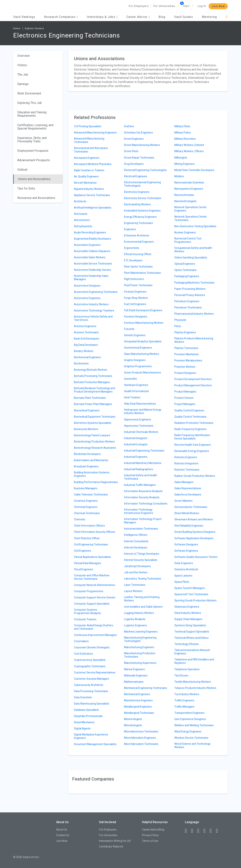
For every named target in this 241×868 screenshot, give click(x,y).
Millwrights (181, 158)
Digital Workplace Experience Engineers (91, 736)
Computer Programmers (89, 591)
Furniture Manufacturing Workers (144, 323)
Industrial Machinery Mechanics (143, 463)
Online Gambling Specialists (191, 258)
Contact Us (63, 835)
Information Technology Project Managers (143, 521)
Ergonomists (132, 248)
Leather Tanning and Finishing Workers (142, 599)
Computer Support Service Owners (95, 597)
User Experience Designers (190, 719)
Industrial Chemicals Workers (141, 432)
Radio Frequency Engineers (190, 429)
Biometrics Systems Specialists (93, 423)
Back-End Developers (87, 339)
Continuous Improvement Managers (95, 635)
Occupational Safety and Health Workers (193, 250)
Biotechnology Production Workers (94, 442)
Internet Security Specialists (141, 560)
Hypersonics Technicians (139, 426)
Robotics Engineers (186, 457)
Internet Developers (136, 547)
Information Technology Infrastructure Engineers (139, 511)
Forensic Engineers (135, 292)
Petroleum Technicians (188, 307)
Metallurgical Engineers (138, 707)
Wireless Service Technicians (191, 738)
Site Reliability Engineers (189, 526)
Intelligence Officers (136, 535)
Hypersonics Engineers (138, 419)
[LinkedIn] (194, 831)
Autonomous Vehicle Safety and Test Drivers (93, 318)
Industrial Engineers (136, 457)
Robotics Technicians (187, 470)
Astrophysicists (83, 226)
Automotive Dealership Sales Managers (91, 278)
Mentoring (209, 17)
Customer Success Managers (92, 679)
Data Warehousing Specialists (92, 704)
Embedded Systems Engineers (142, 211)
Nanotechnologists (185, 201)
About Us (62, 830)
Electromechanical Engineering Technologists (142, 184)
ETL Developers (133, 260)
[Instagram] (206, 831)
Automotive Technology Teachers (94, 311)
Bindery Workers (84, 351)
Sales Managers (184, 482)
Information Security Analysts (142, 497)
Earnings (23, 84)
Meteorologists (133, 719)
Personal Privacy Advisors (190, 295)
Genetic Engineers (135, 335)
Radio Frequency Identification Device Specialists (192, 437)
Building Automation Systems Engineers (92, 474)
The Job (23, 75)
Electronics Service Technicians (143, 198)
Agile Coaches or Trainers (89, 170)
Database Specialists (86, 710)
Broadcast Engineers (86, 466)
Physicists (180, 320)
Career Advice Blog (153, 830)
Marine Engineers (134, 669)
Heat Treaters (132, 397)
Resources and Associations (36, 198)
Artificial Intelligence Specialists (93, 208)
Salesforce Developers (188, 495)
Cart (186, 6)
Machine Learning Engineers (141, 632)
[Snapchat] (219, 831)
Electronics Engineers (137, 192)
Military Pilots (182, 126)
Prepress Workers (185, 367)
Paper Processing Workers (190, 289)
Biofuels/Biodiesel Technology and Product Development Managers (95, 390)
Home (17, 28)
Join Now (218, 6)
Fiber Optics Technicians (138, 267)
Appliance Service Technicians (92, 195)
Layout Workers (133, 591)
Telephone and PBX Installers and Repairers (194, 661)
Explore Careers (34, 28)
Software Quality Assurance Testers (196, 557)
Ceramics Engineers (86, 501)
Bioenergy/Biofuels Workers (91, 370)
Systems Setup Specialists (190, 625)
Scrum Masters (183, 501)
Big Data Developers (86, 345)
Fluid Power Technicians (138, 285)
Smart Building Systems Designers (195, 532)
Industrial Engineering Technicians (144, 451)
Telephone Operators (187, 669)
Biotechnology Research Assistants (95, 448)
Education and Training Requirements (32, 114)
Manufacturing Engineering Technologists (140, 639)
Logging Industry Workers (139, 613)
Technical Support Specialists (192, 632)
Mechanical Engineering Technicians (146, 688)
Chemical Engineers (86, 507)
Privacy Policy (150, 835)
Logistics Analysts (135, 619)
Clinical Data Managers (88, 563)
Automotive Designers (87, 286)
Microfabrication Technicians (141, 744)
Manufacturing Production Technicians (140, 655)
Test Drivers (181, 676)
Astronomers (82, 220)
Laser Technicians (135, 585)
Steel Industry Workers (188, 613)
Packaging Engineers (187, 276)
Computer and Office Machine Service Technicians (92, 577)
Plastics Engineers (185, 332)
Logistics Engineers (135, 625)
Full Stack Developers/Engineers (143, 310)
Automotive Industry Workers (91, 304)
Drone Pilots (131, 151)
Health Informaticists (137, 391)
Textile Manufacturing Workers (193, 682)
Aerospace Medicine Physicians (93, 164)
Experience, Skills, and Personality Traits (32, 140)
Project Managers (185, 404)
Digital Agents (82, 728)
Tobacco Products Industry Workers (195, 688)
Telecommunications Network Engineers (192, 652)
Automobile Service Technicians (93, 264)
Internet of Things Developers (142, 554)
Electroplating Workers (137, 204)
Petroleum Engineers (187, 301)
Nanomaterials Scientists (189, 182)
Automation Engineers (87, 245)
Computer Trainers (85, 619)
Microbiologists (133, 725)
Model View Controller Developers (194, 170)
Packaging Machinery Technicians (194, 283)
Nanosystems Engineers (189, 189)
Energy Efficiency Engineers (140, 217)
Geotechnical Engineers (138, 348)
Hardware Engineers (136, 385)
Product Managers (185, 392)
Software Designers (186, 544)
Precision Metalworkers (188, 360)
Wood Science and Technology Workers (192, 745)
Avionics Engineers (85, 326)
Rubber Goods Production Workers (195, 476)
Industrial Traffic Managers (140, 485)
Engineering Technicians (138, 223)
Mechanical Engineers (137, 694)
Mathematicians (134, 682)
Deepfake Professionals (88, 716)
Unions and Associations (34, 179)
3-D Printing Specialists (88, 126)
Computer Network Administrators (95, 585)
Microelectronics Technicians (141, 732)
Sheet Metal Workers (187, 513)
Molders (179, 176)
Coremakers (81, 641)
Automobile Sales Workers (90, 257)
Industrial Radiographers (139, 469)
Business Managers (86, 488)
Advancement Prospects (34, 160)
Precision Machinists (186, 354)
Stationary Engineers (187, 607)
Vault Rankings (24, 17)
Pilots (178, 326)
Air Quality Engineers (86, 176)
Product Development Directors (193, 379)
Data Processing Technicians (91, 691)
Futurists (129, 329)
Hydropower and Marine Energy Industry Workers (143, 411)
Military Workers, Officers (189, 151)
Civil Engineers (83, 551)
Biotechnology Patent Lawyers (92, 435)
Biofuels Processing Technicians (93, 376)
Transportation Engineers (189, 713)
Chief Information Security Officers (95, 532)
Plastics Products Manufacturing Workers (194, 340)
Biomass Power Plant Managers (93, 404)
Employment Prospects (33, 151)
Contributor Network (111, 847)
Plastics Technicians (186, 348)
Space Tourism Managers (190, 588)
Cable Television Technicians (91, 495)
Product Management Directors (193, 385)
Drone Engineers (134, 139)
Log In (202, 6)
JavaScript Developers (137, 566)
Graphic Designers (135, 360)
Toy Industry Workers (187, 694)
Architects (80, 201)
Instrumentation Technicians (141, 529)
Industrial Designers (136, 438)
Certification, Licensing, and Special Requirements (35, 127)
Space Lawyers (183, 576)
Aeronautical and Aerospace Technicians (91, 150)
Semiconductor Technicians (191, 507)
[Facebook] (188, 831)
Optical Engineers (185, 264)
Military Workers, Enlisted (189, 145)
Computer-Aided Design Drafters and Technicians (94, 627)
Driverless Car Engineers (138, 133)
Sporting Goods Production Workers (195, 600)
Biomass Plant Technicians (90, 398)
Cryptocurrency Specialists (90, 660)
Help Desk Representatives (140, 404)
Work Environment (29, 93)
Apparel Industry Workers (89, 189)
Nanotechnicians (184, 195)
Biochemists (81, 363)
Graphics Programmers (138, 366)
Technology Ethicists (186, 644)
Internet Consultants (136, 541)
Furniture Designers (136, 317)
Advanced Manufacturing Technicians (89, 140)
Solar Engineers (184, 563)
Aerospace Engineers (87, 158)
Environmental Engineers (139, 242)
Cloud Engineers (84, 569)
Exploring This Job (30, 103)
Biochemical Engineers (87, 357)
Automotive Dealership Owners (93, 270)
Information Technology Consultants (146, 504)
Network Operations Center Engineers (191, 209)
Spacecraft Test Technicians (191, 594)
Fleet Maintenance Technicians (142, 273)
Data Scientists (83, 697)
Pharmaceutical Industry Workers (194, 314)
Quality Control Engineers (189, 410)
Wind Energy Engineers (188, 732)
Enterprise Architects (137, 235)
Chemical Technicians (87, 513)
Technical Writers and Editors (191, 638)
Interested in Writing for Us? (115, 841)
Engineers (130, 229)
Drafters (129, 126)
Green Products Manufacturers (143, 373)
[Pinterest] (212, 831)
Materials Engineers (136, 676)
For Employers (139, 6)
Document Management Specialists (95, 744)
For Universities (164, 6)
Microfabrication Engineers (140, 738)
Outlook (22, 170)
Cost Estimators (84, 654)
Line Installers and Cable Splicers (143, 607)
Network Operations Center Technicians (191, 218)
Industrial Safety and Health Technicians (141, 477)
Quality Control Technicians (190, 417)
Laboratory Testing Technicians (143, 579)
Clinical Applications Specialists (92, 557)
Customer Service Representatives (95, 672)
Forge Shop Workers (136, 298)
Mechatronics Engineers (138, 700)
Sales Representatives (188, 488)
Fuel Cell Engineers (135, 304)
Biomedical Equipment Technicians (95, 417)
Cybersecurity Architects (89, 685)
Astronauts (81, 214)
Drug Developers (134, 164)
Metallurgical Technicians (139, 713)
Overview (24, 56)
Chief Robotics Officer (87, 538)
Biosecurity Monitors (86, 429)
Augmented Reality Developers (92, 239)
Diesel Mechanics (84, 722)
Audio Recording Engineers (90, 232)
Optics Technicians (185, 270)
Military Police (183, 133)
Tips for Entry (26, 188)
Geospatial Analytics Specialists (143, 341)
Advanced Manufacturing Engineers (95, 133)
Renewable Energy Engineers (192, 451)
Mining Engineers (185, 164)
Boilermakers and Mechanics (91, 460)
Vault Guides (184, 17)
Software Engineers (186, 551)
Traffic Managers (184, 707)
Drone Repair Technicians (139, 158)
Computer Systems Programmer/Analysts (87, 611)
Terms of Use (150, 841)
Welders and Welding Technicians (194, 725)
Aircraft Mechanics (85, 183)
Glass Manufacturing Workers (142, 354)
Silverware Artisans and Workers (194, 519)
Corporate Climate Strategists (92, 647)
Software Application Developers (194, 538)
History (22, 65)
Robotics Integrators (186, 463)
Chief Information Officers (89, 526)
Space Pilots (182, 582)
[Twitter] (200, 831)
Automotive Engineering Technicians (96, 292)
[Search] (227, 17)
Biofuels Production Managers (92, 382)
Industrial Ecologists (136, 444)
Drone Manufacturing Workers (142, 145)
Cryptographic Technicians (90, 666)
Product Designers (185, 373)
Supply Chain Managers (188, 619)
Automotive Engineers (87, 298)
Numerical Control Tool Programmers (188, 240)
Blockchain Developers (87, 454)
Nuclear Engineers (185, 232)
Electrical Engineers (136, 176)
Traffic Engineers (184, 700)
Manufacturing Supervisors (140, 663)
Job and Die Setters (136, 572)
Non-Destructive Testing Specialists (195, 226)
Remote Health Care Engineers (193, 445)
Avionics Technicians (86, 332)
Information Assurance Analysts (143, 491)
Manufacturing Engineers (139, 647)
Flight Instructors (134, 279)
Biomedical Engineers (87, 410)
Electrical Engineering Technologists (145, 170)
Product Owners (184, 398)
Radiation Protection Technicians (194, 423)
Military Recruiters (185, 139)
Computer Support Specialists (92, 604)
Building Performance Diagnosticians (96, 482)
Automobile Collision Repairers (92, 251)
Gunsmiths (130, 379)
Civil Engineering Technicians (91, 544)
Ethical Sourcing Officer (138, 254)
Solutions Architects (186, 569)
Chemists (80, 519)
